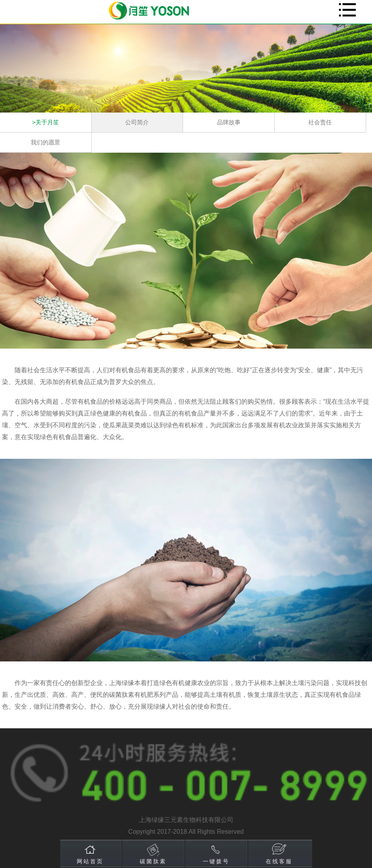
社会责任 (320, 122)
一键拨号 (216, 861)
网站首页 (90, 861)
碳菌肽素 (153, 861)
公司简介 (137, 122)
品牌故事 (229, 122)
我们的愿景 (45, 142)
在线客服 (279, 861)
